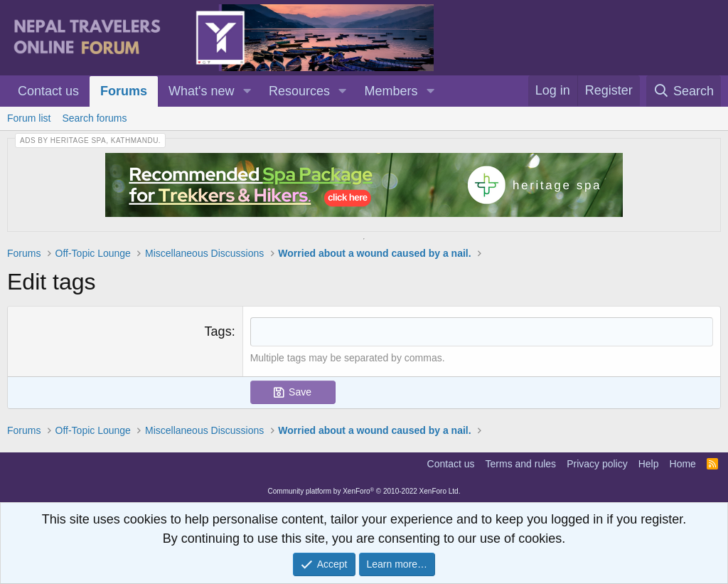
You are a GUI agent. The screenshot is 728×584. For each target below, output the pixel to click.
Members (391, 91)
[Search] (684, 91)
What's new (201, 91)
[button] (247, 91)
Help (649, 464)
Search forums (94, 118)
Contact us (48, 91)
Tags (218, 331)
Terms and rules (521, 464)
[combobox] (482, 332)
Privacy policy (597, 464)
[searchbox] (482, 332)
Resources (299, 91)
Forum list (29, 118)
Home (683, 464)
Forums (124, 91)
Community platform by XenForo (364, 491)
